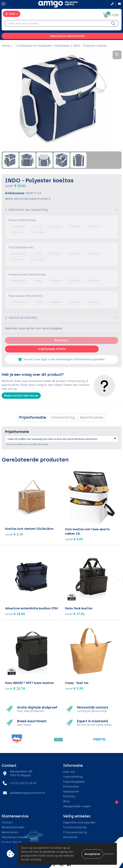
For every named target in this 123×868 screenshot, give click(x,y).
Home (6, 46)
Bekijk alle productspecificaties (28, 199)
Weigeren (109, 854)
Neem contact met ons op (21, 396)
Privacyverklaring (75, 832)
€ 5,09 (74, 539)
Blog (66, 801)
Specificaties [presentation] (92, 417)
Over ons (69, 771)
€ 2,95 (74, 688)
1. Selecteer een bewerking (26, 210)
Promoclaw (71, 786)
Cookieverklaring (75, 827)
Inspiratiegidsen (74, 781)
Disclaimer (71, 837)
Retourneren (10, 832)
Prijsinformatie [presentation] (33, 417)
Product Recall (12, 842)
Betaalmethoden (13, 827)
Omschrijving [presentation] (63, 417)
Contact (7, 822)
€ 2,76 (14, 534)
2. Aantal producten (21, 318)
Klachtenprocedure (15, 837)
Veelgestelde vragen (77, 806)
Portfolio (69, 796)
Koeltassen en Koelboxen (35, 46)
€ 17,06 (75, 613)
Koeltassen (62, 46)
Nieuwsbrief (71, 791)
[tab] (33, 418)
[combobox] (56, 23)
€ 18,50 (15, 613)
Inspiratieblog (73, 776)
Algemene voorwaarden (79, 822)
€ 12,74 (15, 688)
